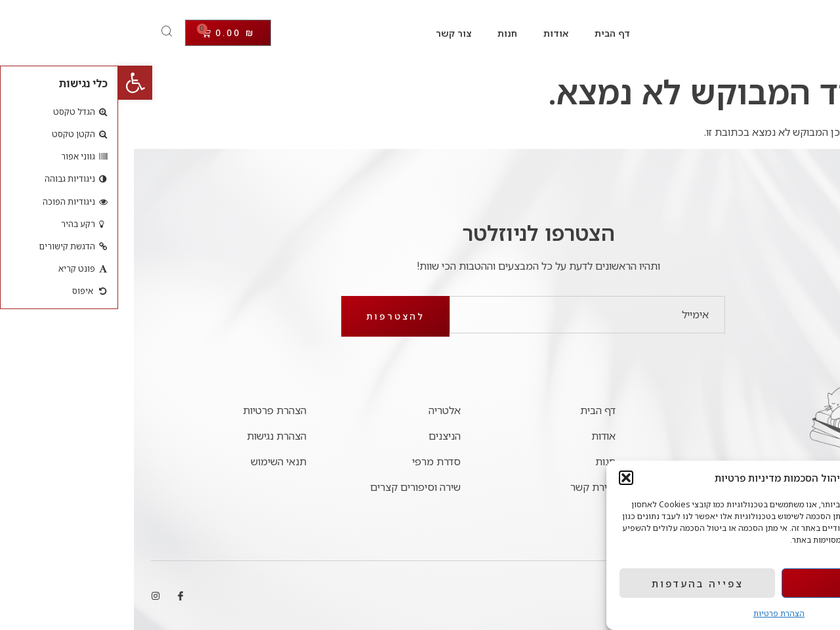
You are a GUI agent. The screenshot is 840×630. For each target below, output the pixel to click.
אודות (438, 33)
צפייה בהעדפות (579, 583)
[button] (17, 83)
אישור (742, 583)
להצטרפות (278, 316)
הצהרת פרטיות (661, 613)
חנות (389, 33)
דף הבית (494, 33)
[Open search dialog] (49, 33)
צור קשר (335, 33)
